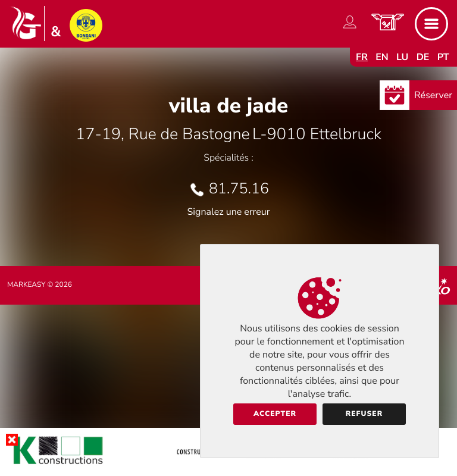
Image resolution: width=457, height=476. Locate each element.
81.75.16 (239, 189)
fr (362, 57)
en (382, 57)
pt (443, 57)
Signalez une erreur (229, 212)
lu (402, 57)
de (423, 57)
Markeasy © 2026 (40, 285)
